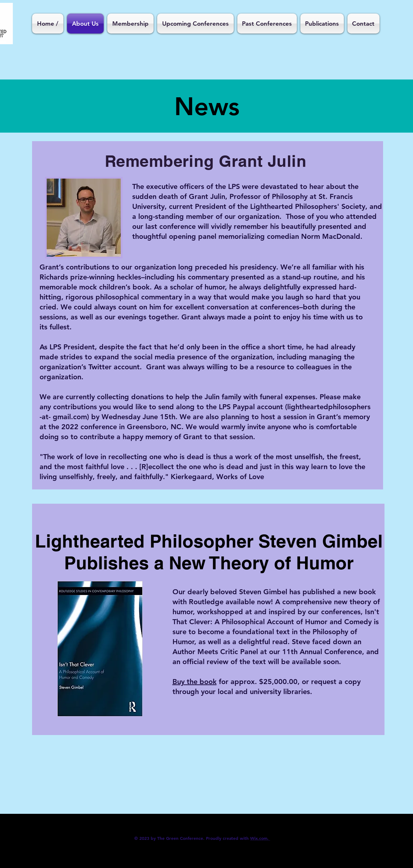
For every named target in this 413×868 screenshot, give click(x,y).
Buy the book (195, 682)
